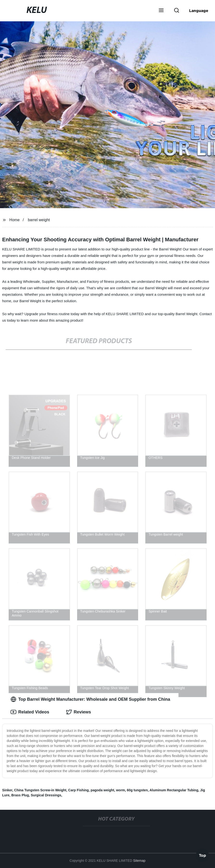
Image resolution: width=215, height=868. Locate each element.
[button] (161, 11)
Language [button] (199, 11)
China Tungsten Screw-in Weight (40, 790)
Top (203, 855)
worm (120, 790)
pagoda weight (102, 790)
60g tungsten (137, 790)
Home (15, 220)
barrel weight (39, 220)
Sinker (7, 790)
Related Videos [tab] (30, 712)
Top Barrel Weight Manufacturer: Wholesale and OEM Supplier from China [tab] (90, 699)
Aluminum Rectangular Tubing (174, 790)
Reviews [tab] (79, 712)
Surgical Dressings (46, 795)
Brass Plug (20, 795)
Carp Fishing (79, 790)
